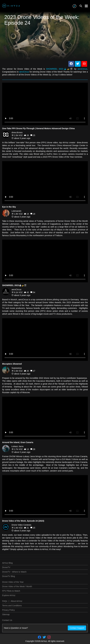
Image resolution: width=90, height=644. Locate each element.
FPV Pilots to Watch (11, 591)
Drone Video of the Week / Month (17, 586)
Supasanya (17, 368)
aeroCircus (82, 69)
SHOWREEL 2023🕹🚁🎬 (60, 69)
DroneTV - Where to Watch (14, 572)
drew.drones (17, 132)
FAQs (5, 601)
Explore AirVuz (9, 595)
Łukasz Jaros (17, 446)
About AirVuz (16, 601)
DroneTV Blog (9, 576)
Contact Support (77, 628)
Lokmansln (16, 211)
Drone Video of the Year (13, 582)
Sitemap (6, 614)
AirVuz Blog (7, 563)
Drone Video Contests (21, 525)
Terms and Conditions (12, 606)
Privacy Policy (8, 610)
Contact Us (7, 620)
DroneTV (6, 567)
